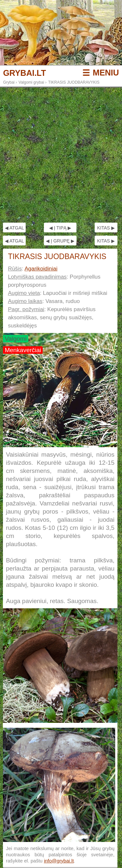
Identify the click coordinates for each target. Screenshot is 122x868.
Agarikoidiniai (41, 269)
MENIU (106, 73)
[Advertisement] (61, 155)
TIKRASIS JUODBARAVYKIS (74, 82)
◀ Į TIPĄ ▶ (60, 228)
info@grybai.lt (59, 861)
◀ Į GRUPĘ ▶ (60, 241)
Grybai (9, 82)
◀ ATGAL (14, 228)
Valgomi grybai (31, 82)
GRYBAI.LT (24, 73)
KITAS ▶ (106, 228)
